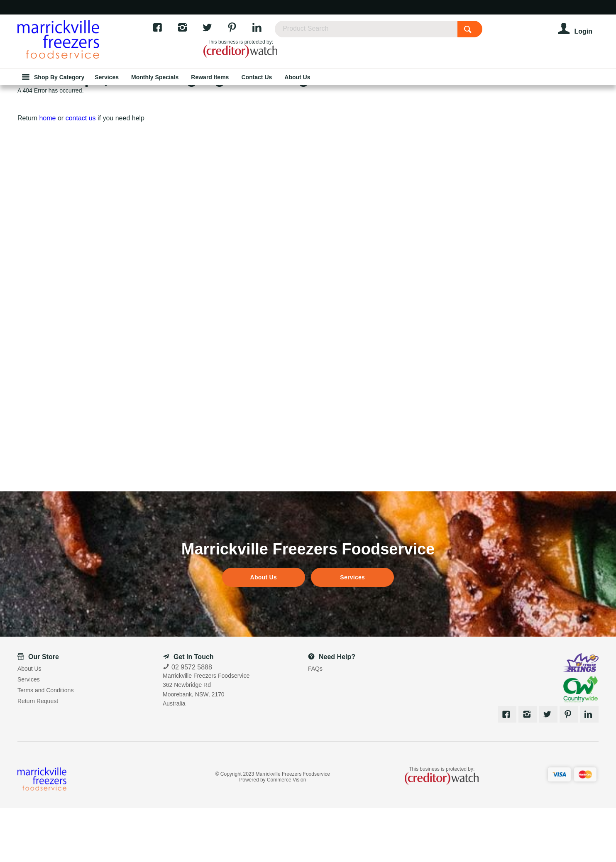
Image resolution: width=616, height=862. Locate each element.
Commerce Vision (286, 834)
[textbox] (399, 33)
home (47, 172)
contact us (81, 172)
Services (352, 631)
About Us (264, 631)
